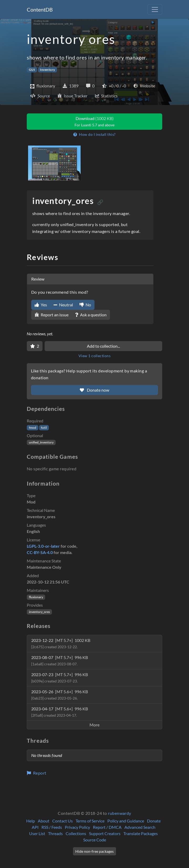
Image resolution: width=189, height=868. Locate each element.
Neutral (63, 305)
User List (37, 833)
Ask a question (91, 315)
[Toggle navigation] (155, 9)
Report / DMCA (107, 827)
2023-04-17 (60, 712)
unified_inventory (41, 442)
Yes (41, 305)
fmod (33, 428)
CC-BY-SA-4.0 (40, 552)
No (85, 305)
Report (37, 773)
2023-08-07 (60, 660)
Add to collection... (103, 346)
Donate (154, 821)
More (94, 725)
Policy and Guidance (126, 821)
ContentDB (40, 9)
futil (44, 428)
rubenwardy (120, 813)
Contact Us (62, 821)
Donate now (94, 390)
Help (31, 821)
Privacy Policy (77, 827)
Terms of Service (90, 821)
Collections (76, 833)
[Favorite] (35, 346)
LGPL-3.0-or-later (43, 546)
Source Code (95, 840)
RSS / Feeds (52, 827)
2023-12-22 (61, 643)
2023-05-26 (60, 695)
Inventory (47, 70)
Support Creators (105, 833)
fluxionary (36, 597)
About (44, 821)
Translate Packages (141, 833)
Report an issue (52, 315)
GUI (32, 70)
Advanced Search (140, 827)
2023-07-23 (60, 678)
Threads (55, 833)
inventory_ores (39, 612)
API (35, 827)
